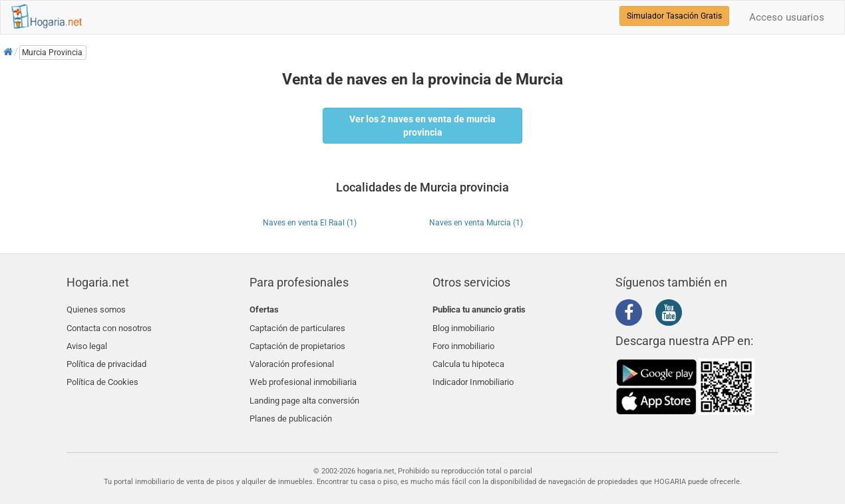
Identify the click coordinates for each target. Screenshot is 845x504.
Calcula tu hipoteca (468, 357)
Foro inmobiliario (463, 341)
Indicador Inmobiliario (473, 372)
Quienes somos (96, 310)
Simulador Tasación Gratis (674, 16)
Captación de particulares (297, 325)
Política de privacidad (106, 357)
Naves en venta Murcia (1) (476, 223)
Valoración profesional (292, 357)
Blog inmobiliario (463, 325)
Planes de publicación (291, 404)
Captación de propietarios (297, 341)
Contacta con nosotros (109, 325)
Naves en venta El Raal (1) (310, 223)
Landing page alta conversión (304, 388)
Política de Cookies (102, 372)
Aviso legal (87, 341)
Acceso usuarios (787, 17)
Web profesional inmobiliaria (303, 372)
